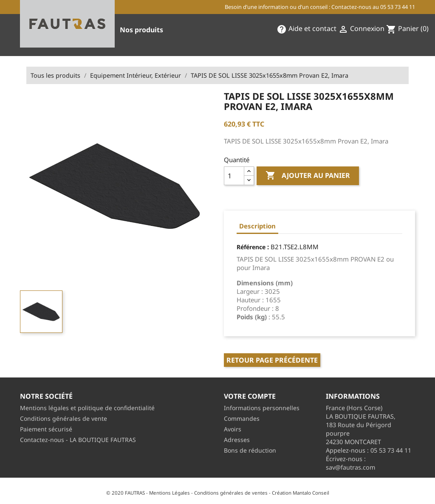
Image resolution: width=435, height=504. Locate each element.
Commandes (242, 418)
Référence (251, 247)
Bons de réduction (250, 450)
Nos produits (141, 30)
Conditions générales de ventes (231, 493)
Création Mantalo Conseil (301, 493)
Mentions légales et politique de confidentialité (87, 408)
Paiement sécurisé (46, 429)
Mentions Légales (169, 493)
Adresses (237, 440)
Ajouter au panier (308, 176)
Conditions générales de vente (64, 418)
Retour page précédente (272, 360)
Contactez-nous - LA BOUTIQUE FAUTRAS (78, 440)
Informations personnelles (262, 408)
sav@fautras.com (350, 467)
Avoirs (233, 429)
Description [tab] (257, 226)
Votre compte (250, 396)
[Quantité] (234, 176)
